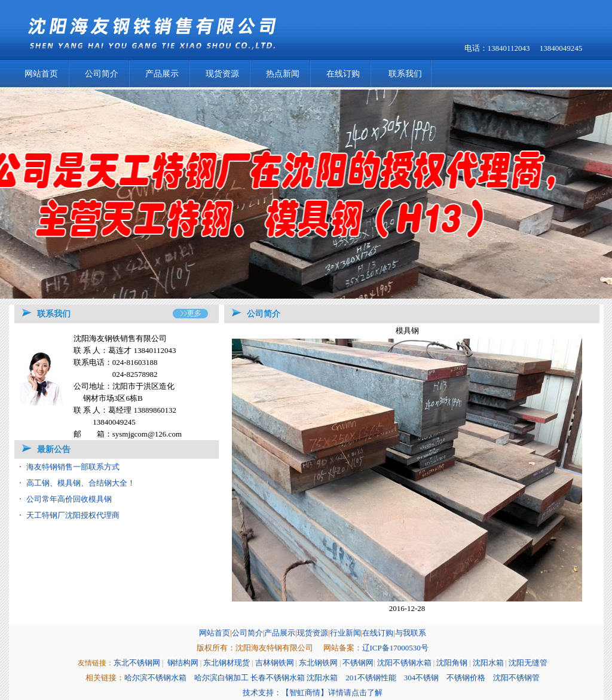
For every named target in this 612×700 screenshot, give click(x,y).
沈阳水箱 (488, 663)
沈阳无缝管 (528, 663)
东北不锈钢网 (137, 663)
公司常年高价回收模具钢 (69, 499)
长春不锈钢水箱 (278, 678)
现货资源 (222, 74)
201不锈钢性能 (371, 678)
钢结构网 (183, 663)
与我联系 (411, 633)
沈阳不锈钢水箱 (404, 663)
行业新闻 (345, 633)
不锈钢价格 (466, 678)
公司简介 (102, 74)
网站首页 (41, 74)
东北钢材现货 (227, 663)
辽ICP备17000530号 (395, 648)
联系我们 (405, 74)
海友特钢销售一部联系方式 (73, 467)
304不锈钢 (422, 678)
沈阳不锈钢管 (516, 678)
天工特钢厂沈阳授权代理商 (73, 515)
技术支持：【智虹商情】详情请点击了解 (313, 693)
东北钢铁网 (318, 663)
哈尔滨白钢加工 (221, 678)
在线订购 (343, 74)
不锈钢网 (358, 663)
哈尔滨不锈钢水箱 (155, 678)
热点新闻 (283, 74)
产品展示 (162, 74)
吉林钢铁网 (275, 663)
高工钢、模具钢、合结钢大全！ (81, 483)
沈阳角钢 (452, 663)
